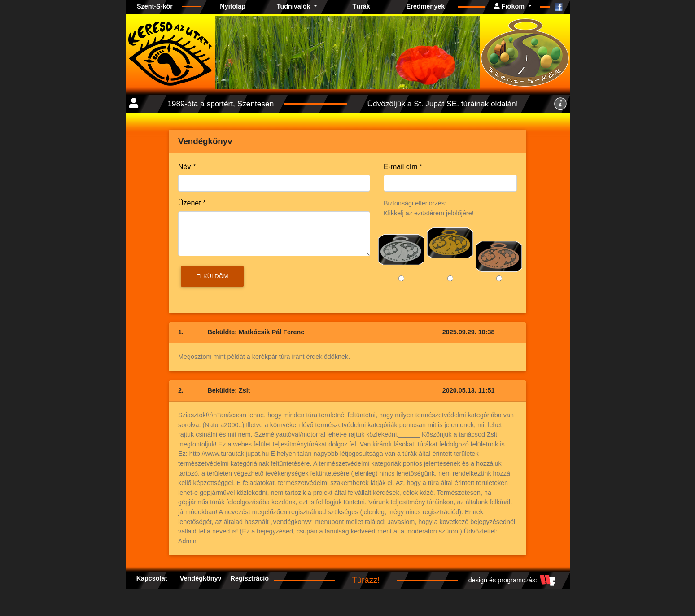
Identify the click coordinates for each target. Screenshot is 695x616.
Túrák (361, 6)
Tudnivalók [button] (295, 6)
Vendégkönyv (201, 578)
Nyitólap (233, 6)
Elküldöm (212, 276)
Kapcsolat (152, 578)
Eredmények (426, 6)
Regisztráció (249, 578)
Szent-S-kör (155, 6)
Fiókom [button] (510, 6)
